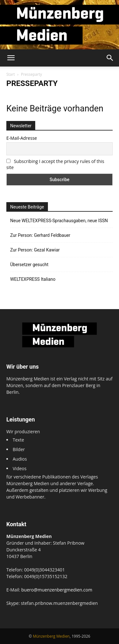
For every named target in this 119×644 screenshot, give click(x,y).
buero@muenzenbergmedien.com (57, 590)
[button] (11, 58)
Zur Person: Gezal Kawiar (35, 250)
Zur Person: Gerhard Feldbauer (40, 235)
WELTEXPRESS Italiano (33, 279)
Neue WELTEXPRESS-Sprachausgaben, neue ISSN (59, 221)
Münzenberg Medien (51, 636)
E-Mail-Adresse (22, 138)
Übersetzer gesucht (29, 265)
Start (11, 74)
